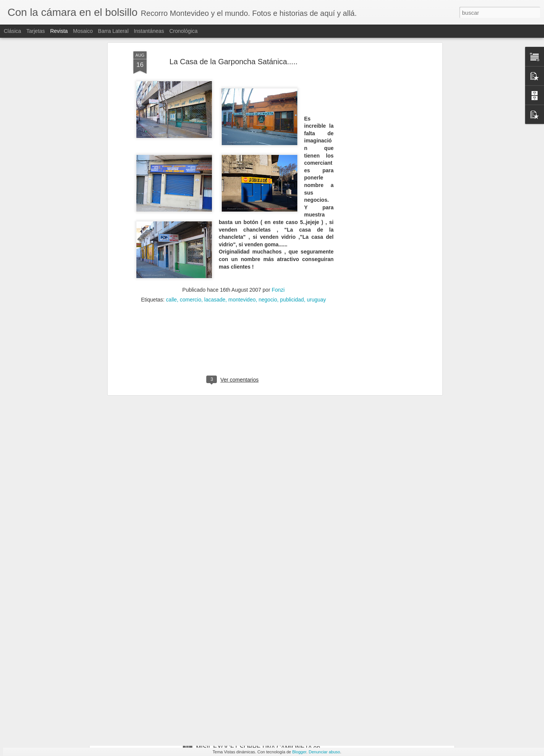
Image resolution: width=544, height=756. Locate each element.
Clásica (12, 31)
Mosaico (83, 31)
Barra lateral (113, 31)
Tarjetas (36, 31)
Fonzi (278, 207)
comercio (191, 217)
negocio (268, 217)
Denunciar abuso (324, 752)
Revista (59, 31)
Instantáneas (149, 31)
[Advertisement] (233, 266)
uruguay (316, 217)
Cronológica (183, 31)
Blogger (299, 752)
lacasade (215, 217)
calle (171, 217)
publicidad (292, 217)
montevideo (242, 217)
